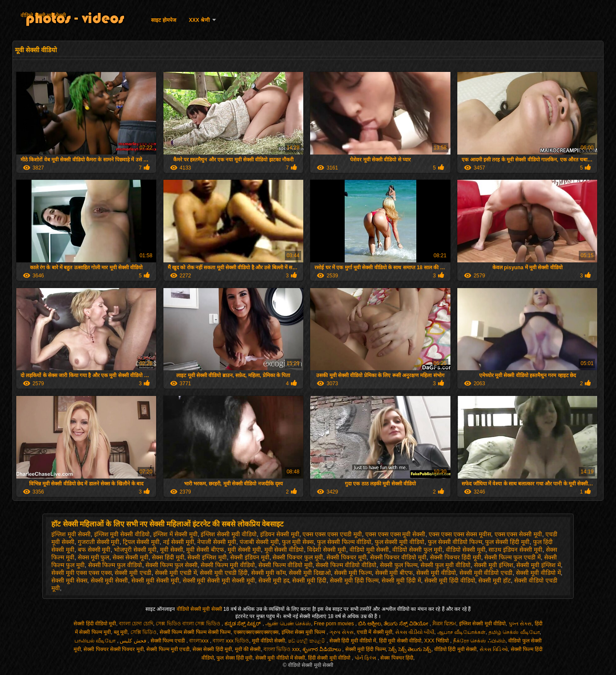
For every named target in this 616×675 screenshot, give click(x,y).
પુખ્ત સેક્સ (520, 624)
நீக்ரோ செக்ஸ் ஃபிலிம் (479, 641)
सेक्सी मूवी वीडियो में (538, 573)
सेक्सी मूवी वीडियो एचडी (486, 573)
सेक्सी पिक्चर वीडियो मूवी (398, 557)
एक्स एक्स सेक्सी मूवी (518, 534)
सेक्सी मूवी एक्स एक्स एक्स (81, 573)
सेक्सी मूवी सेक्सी (110, 580)
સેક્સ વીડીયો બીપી (415, 632)
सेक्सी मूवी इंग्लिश (494, 565)
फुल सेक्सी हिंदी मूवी (507, 542)
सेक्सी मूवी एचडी (133, 573)
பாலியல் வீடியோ (96, 641)
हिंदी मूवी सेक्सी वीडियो (400, 641)
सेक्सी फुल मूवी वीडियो (446, 565)
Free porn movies (335, 624)
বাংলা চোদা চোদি (136, 624)
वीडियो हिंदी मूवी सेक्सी (455, 649)
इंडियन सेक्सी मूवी (280, 534)
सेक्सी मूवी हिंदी (309, 580)
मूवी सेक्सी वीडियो (284, 550)
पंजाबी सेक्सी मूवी (259, 542)
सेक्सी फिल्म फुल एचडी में (512, 557)
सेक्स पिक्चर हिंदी (397, 658)
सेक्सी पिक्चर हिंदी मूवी (456, 557)
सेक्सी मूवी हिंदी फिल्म (354, 580)
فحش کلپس (134, 641)
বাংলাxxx (199, 641)
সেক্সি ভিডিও (144, 632)
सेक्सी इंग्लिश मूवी (207, 557)
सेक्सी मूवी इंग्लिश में (539, 565)
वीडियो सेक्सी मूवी (466, 550)
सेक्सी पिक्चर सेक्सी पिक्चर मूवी (113, 649)
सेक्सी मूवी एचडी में (176, 573)
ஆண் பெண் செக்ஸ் (288, 624)
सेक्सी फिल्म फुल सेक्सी (172, 565)
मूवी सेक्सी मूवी (244, 550)
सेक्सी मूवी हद (274, 580)
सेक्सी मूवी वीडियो (436, 573)
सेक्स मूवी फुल (94, 557)
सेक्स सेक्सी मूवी (130, 557)
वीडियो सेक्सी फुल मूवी (417, 550)
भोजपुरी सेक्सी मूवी (135, 550)
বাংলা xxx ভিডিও (231, 641)
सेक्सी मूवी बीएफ (394, 573)
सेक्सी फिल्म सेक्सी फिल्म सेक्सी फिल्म (195, 632)
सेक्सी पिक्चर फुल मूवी (298, 557)
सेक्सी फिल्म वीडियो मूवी (286, 565)
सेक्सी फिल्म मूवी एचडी (168, 649)
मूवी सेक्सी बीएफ (205, 550)
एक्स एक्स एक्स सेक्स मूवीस (460, 534)
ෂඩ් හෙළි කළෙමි (307, 641)
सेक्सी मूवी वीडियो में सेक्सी (280, 658)
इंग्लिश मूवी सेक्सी (71, 534)
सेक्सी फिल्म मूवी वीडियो (228, 565)
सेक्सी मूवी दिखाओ (310, 573)
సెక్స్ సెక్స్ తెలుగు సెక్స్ (410, 649)
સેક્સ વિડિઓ (494, 649)
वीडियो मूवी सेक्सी (369, 550)
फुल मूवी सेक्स (298, 542)
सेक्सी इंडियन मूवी (250, 557)
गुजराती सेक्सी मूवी (99, 542)
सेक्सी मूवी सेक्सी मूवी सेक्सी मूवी (219, 580)
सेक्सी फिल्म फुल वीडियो (115, 565)
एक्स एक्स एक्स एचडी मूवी (332, 534)
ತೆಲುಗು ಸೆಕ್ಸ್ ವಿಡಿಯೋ (407, 624)
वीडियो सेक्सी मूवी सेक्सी (43, 15)
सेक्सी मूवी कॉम (268, 573)
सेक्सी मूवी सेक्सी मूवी (155, 580)
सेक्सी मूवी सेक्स (69, 580)
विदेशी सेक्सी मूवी (327, 550)
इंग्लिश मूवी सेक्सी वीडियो (122, 534)
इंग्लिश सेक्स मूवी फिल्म (304, 632)
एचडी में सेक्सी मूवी (375, 632)
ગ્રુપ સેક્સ (342, 632)
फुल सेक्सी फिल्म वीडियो (344, 542)
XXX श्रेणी (199, 20)
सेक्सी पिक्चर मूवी (346, 557)
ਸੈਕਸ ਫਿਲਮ (444, 624)
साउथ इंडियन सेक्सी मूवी (515, 550)
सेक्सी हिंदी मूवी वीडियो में (353, 641)
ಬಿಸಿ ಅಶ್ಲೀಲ (369, 624)
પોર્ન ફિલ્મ (366, 658)
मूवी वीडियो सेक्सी (269, 641)
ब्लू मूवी (121, 632)
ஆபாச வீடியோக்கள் (461, 632)
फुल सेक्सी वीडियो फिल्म (455, 542)
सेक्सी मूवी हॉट (495, 580)
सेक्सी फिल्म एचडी (169, 641)
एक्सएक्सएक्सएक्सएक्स (256, 632)
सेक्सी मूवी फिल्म (353, 573)
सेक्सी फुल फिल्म (399, 565)
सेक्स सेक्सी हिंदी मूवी (212, 649)
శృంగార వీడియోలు (322, 649)
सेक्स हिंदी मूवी (168, 557)
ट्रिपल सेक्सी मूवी (141, 542)
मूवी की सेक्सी (248, 649)
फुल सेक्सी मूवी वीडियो (400, 542)
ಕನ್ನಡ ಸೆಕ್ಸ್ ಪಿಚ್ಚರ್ (244, 624)
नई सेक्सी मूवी (179, 542)
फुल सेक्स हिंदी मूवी (234, 658)
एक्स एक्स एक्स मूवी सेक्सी (395, 534)
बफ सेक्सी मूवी (94, 550)
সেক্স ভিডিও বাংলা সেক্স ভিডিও (189, 624)
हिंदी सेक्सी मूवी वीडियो (330, 658)
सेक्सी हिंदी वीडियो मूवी (95, 624)
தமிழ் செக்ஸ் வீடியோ (514, 632)
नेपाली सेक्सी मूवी (217, 542)
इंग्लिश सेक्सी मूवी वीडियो (229, 534)
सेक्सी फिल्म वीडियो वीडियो (346, 565)
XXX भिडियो (437, 641)
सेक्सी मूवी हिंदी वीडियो (450, 580)
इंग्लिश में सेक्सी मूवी (175, 534)
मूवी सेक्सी (172, 550)
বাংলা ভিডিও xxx (282, 649)
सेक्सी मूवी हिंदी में (401, 580)
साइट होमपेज (163, 20)
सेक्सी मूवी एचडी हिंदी (224, 573)
